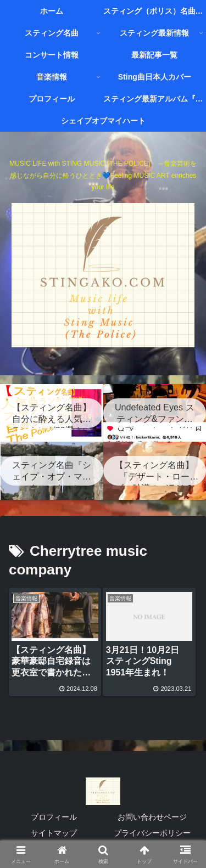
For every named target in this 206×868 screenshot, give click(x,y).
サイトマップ (54, 833)
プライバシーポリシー (152, 833)
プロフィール (54, 817)
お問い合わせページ (152, 817)
